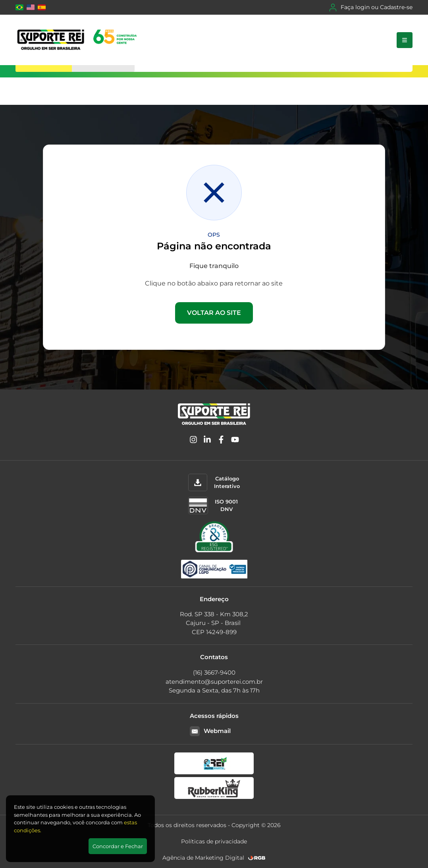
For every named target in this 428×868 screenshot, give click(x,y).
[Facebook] (221, 441)
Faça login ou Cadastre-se (371, 8)
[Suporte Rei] (78, 40)
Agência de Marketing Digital (203, 858)
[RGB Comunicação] (257, 858)
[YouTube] (235, 441)
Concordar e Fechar (118, 846)
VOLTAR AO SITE (214, 313)
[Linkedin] (207, 441)
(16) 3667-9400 (214, 672)
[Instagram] (193, 441)
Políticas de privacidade (214, 841)
